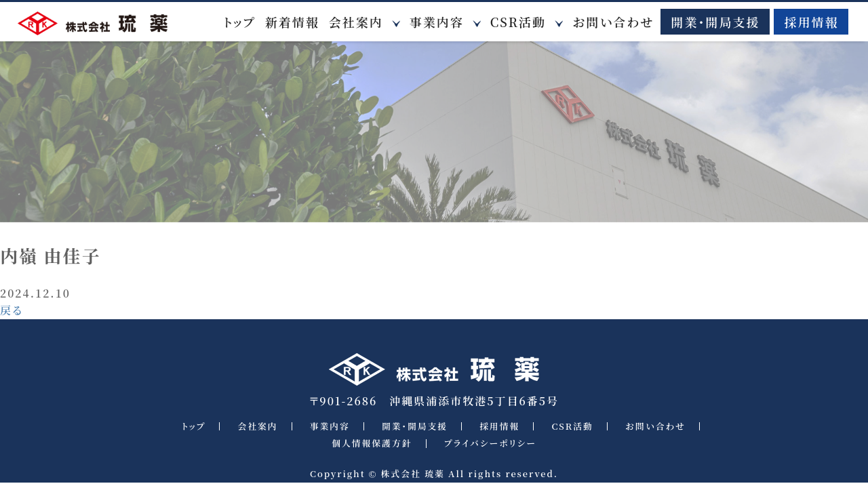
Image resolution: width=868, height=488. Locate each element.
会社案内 (356, 22)
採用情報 (811, 22)
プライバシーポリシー (490, 444)
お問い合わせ (613, 22)
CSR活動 (518, 22)
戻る (12, 310)
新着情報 (292, 22)
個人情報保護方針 (372, 444)
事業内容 (437, 22)
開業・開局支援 (715, 22)
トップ (240, 22)
